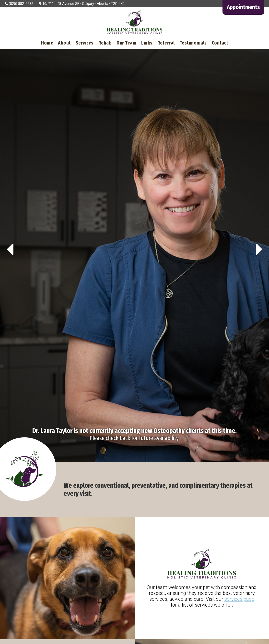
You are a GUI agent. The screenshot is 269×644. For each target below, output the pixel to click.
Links (147, 43)
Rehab (105, 43)
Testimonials (193, 43)
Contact (220, 43)
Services (85, 43)
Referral (166, 43)
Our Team (126, 43)
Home (47, 43)
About (64, 43)
